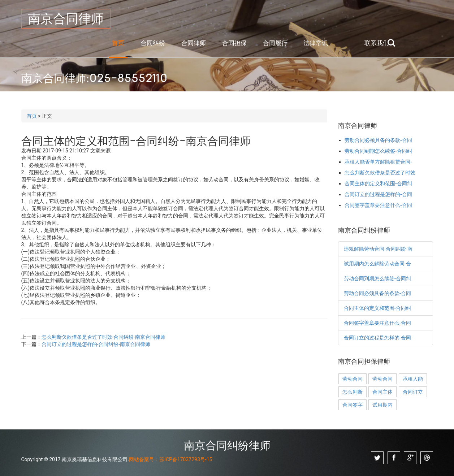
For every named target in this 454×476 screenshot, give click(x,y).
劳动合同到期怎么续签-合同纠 (378, 151)
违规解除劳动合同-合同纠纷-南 (378, 249)
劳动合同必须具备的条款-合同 (378, 140)
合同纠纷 (153, 43)
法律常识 (316, 43)
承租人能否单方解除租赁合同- (378, 162)
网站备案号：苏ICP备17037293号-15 (170, 459)
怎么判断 (353, 392)
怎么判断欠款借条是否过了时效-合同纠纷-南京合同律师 (104, 337)
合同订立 (413, 392)
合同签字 (353, 405)
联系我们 (377, 43)
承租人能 (413, 379)
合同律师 (194, 43)
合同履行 (275, 43)
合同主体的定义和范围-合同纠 (378, 183)
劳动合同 (353, 379)
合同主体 (382, 392)
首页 (118, 43)
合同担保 (234, 43)
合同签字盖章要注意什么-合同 (378, 205)
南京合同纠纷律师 (227, 445)
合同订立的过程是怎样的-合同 (378, 194)
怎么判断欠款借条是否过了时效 (380, 173)
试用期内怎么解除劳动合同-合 (377, 264)
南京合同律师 (66, 19)
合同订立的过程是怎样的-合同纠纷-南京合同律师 (96, 344)
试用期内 (382, 405)
